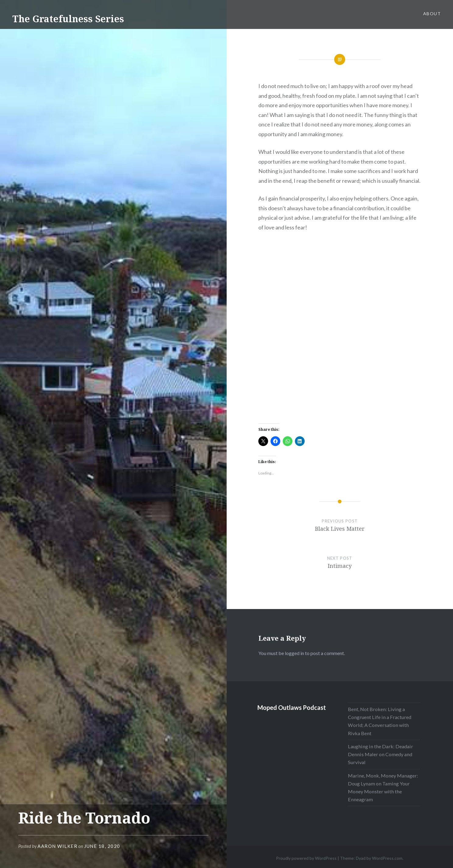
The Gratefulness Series (68, 19)
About (432, 14)
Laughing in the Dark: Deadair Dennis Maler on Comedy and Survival (380, 754)
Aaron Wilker (57, 846)
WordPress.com (387, 858)
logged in (294, 653)
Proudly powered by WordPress (306, 858)
